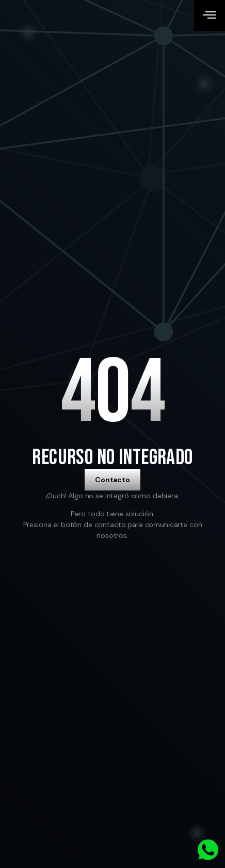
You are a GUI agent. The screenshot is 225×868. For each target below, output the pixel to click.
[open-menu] (210, 15)
